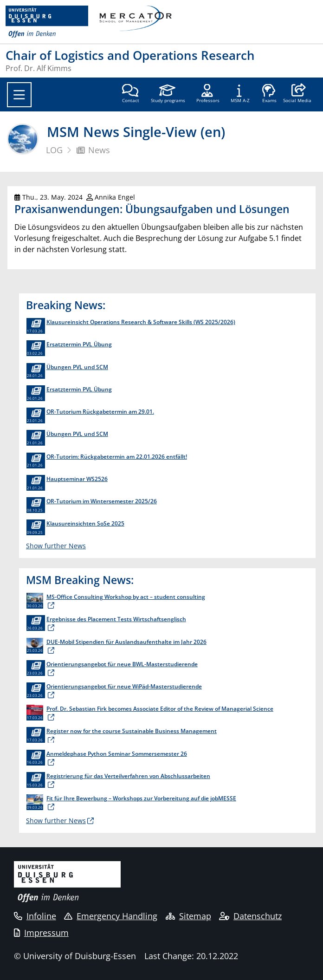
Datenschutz (250, 916)
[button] (297, 94)
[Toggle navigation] (19, 95)
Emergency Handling (111, 916)
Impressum (41, 933)
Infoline (35, 916)
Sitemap (188, 916)
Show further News (56, 546)
